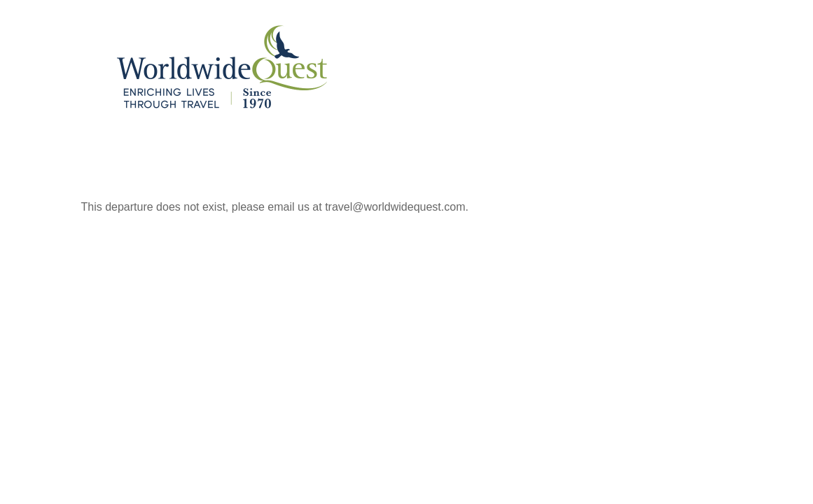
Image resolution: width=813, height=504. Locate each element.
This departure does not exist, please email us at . (275, 207)
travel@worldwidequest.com (395, 207)
